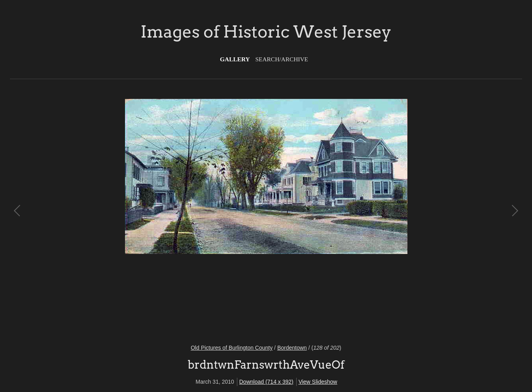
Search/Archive (282, 59)
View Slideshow (318, 382)
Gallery (235, 59)
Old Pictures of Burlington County (232, 348)
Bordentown (292, 348)
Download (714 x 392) (266, 382)
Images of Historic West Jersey (266, 32)
